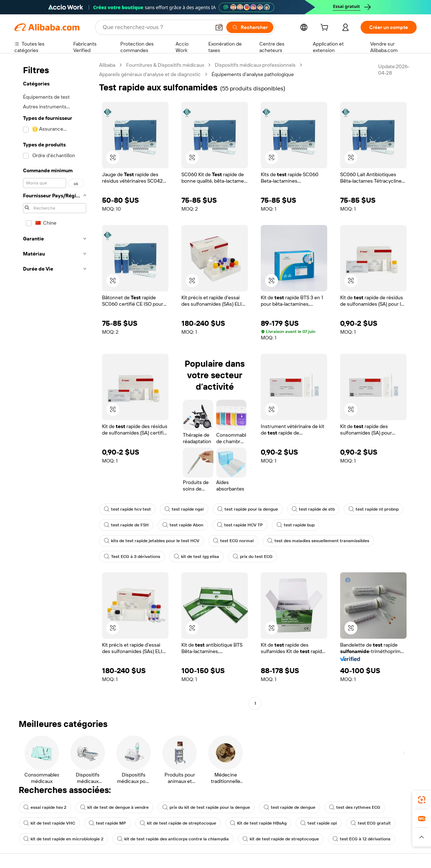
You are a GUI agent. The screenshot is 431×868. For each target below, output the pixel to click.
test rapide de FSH (126, 525)
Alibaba (107, 65)
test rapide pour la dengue (248, 509)
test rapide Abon (183, 525)
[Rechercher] (250, 27)
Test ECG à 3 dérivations (132, 557)
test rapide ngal (184, 509)
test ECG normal (233, 541)
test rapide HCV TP (240, 525)
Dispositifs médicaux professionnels (255, 65)
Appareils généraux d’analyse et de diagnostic (150, 74)
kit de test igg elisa (196, 557)
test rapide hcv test (127, 509)
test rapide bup (296, 525)
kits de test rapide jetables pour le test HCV (152, 541)
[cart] (326, 28)
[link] (422, 800)
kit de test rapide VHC (49, 823)
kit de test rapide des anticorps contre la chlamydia (173, 839)
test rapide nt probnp (374, 509)
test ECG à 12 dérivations (362, 839)
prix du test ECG (253, 557)
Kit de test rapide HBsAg (258, 823)
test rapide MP (107, 823)
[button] (219, 27)
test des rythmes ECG (355, 807)
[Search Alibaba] (156, 27)
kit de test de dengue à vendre (114, 807)
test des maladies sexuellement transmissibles (318, 541)
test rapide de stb (313, 509)
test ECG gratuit (371, 823)
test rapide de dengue (289, 807)
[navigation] (55, 385)
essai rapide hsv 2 (45, 807)
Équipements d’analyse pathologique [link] (253, 74)
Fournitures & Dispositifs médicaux (165, 65)
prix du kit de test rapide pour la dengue (206, 807)
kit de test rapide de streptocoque (178, 823)
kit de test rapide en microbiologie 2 (63, 839)
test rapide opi (319, 823)
